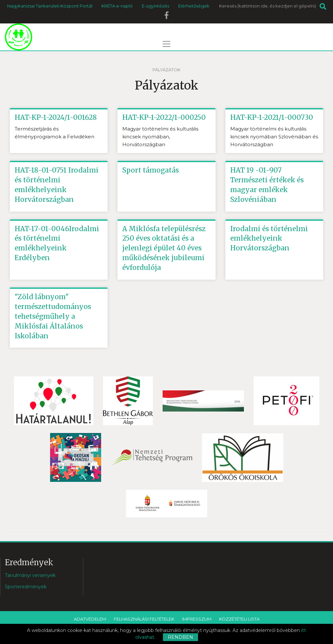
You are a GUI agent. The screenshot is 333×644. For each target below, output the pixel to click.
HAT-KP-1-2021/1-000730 (272, 117)
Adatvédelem (90, 620)
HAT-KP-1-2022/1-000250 (164, 117)
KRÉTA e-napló (117, 6)
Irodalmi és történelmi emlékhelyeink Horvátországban (270, 238)
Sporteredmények (26, 587)
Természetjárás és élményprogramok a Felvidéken (54, 133)
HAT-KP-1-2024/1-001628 (56, 117)
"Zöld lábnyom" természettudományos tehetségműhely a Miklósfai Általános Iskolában (53, 317)
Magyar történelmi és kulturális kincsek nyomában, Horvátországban (160, 137)
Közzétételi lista (239, 620)
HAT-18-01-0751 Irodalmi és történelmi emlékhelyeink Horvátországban (57, 185)
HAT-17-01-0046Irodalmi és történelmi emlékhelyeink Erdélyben (57, 243)
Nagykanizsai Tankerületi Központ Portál (50, 6)
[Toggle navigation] (166, 44)
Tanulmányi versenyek (30, 576)
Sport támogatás (151, 170)
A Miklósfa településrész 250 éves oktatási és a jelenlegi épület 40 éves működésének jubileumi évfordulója (165, 248)
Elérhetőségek (194, 6)
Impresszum (197, 620)
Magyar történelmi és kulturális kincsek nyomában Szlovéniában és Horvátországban (274, 137)
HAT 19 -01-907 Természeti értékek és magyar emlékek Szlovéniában (268, 185)
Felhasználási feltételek (144, 620)
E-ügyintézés (155, 6)
